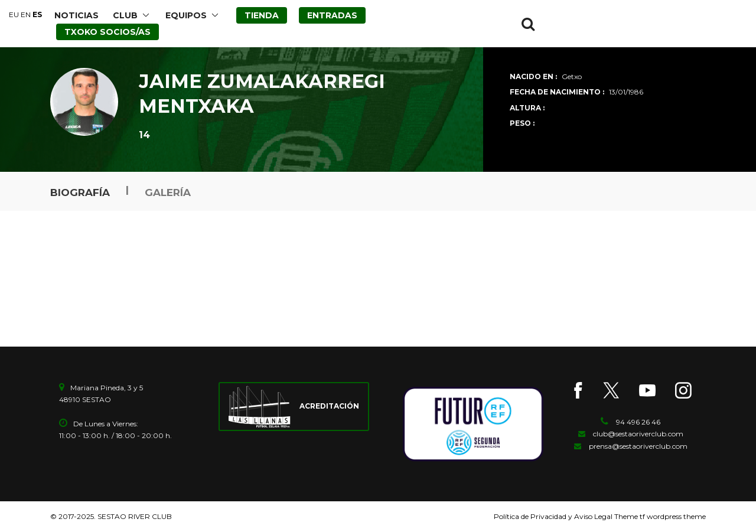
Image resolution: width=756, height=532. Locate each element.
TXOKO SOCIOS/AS (107, 32)
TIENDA (262, 15)
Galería (168, 192)
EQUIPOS (186, 15)
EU (14, 14)
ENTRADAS (332, 15)
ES (37, 14)
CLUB (125, 15)
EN (26, 14)
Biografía (80, 192)
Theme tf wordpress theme (659, 516)
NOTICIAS (76, 15)
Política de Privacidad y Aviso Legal (553, 516)
